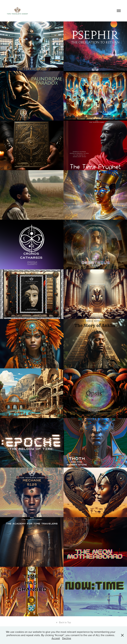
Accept (56, 638)
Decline (67, 638)
